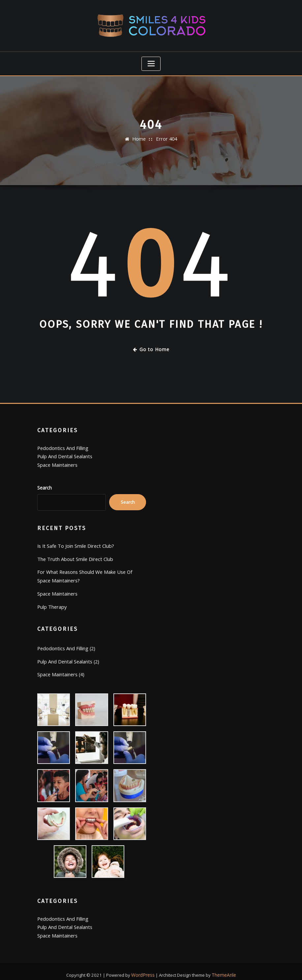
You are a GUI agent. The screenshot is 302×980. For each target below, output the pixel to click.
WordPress (144, 967)
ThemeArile (223, 967)
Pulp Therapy (51, 601)
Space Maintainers (57, 462)
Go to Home (151, 348)
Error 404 (166, 138)
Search (45, 484)
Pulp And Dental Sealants (64, 454)
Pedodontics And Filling (62, 446)
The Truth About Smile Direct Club (74, 555)
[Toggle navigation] (151, 63)
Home (139, 138)
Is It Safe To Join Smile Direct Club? (75, 542)
